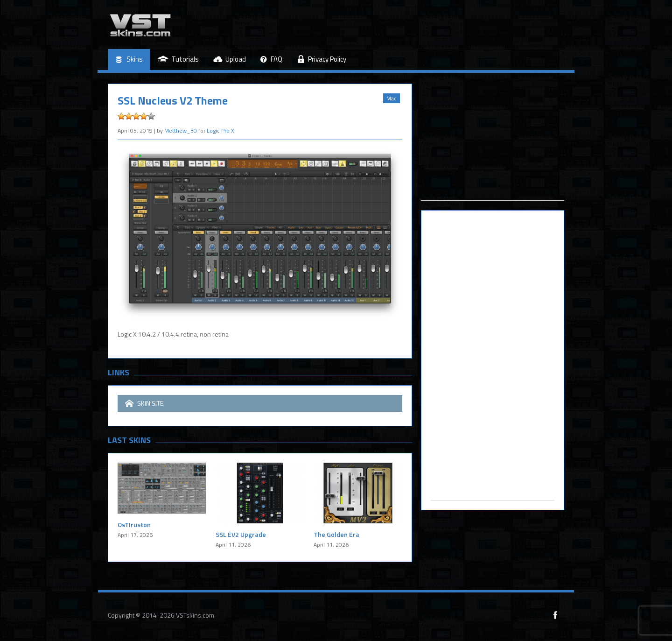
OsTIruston (134, 525)
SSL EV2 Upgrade (241, 534)
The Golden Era (336, 534)
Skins (129, 60)
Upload (230, 59)
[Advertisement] (493, 142)
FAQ (271, 60)
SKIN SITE (144, 403)
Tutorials (178, 59)
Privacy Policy (322, 59)
